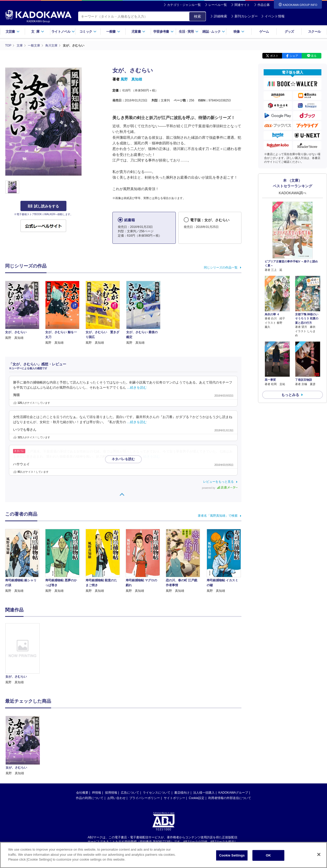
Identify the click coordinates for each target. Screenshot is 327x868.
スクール (314, 32)
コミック (88, 32)
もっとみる (290, 395)
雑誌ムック (214, 32)
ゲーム (264, 32)
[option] (25, 654)
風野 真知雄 (131, 79)
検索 (197, 16)
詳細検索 (219, 16)
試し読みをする (43, 206)
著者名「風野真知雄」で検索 (218, 516)
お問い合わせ (116, 749)
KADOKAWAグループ (233, 744)
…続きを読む (137, 388)
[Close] (319, 854)
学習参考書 (163, 32)
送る (314, 56)
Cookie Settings (232, 855)
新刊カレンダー (244, 16)
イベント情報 (273, 16)
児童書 (138, 32)
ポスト (274, 56)
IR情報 (97, 744)
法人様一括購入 (204, 744)
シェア (294, 56)
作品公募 (264, 5)
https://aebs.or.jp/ (145, 797)
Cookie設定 (197, 749)
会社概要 (82, 744)
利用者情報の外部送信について (230, 749)
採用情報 (111, 744)
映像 (239, 32)
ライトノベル (63, 32)
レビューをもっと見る (218, 482)
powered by (220, 488)
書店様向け (182, 744)
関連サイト (242, 5)
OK (268, 855)
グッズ (289, 32)
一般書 (113, 32)
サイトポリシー (174, 749)
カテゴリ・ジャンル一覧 (184, 5)
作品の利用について (90, 749)
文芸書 (13, 32)
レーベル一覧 (218, 5)
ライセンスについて (157, 744)
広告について (130, 744)
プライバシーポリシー (145, 749)
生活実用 (189, 32)
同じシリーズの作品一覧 (221, 268)
